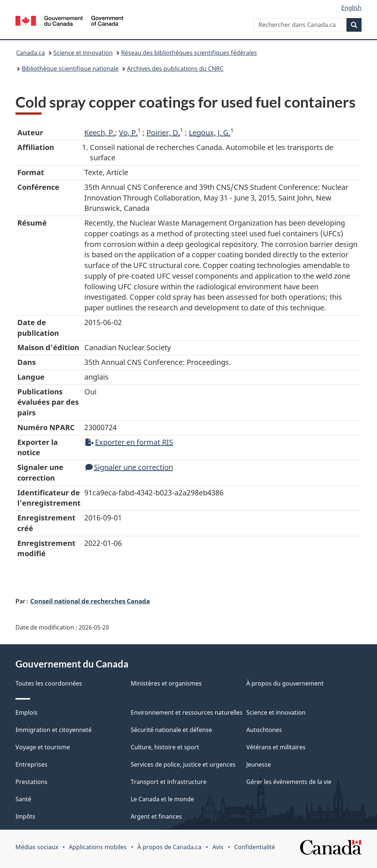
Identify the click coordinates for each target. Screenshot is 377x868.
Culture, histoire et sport (165, 747)
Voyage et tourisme (43, 747)
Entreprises (31, 764)
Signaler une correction (129, 467)
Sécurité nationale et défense (171, 730)
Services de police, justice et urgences (183, 764)
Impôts (25, 816)
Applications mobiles (98, 847)
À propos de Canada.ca (169, 847)
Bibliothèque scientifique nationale (70, 69)
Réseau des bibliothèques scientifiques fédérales (189, 53)
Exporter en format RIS (129, 442)
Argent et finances (156, 816)
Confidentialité (255, 847)
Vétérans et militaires (276, 747)
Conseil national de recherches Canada (90, 601)
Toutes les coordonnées (49, 683)
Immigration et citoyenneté (54, 730)
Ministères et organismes (166, 683)
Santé (23, 799)
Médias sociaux (37, 847)
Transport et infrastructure (169, 782)
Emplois (27, 712)
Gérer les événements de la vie (289, 782)
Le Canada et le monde (162, 799)
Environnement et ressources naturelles (187, 712)
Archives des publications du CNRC (175, 69)
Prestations (31, 782)
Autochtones (264, 730)
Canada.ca (31, 53)
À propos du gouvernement (285, 683)
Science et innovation (83, 53)
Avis (218, 847)
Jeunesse (259, 764)
